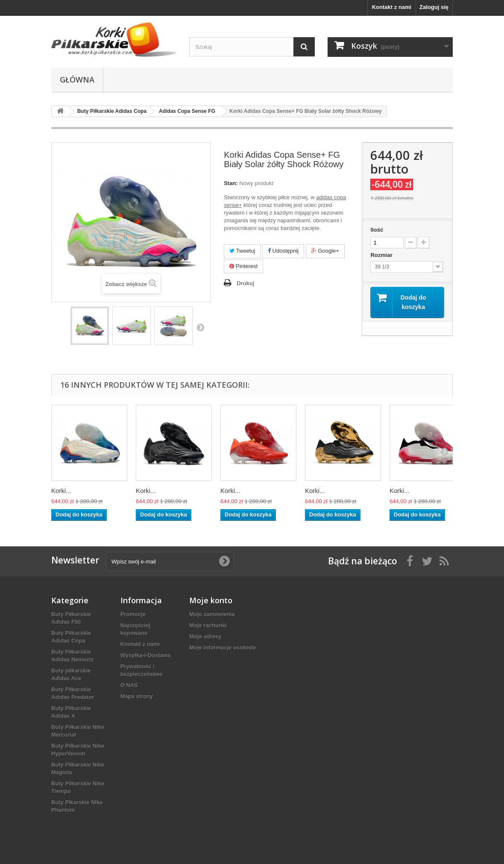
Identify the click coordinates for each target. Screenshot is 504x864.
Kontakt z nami (392, 7)
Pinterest (243, 266)
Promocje (133, 614)
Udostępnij (283, 251)
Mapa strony (137, 696)
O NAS (129, 685)
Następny (200, 327)
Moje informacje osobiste (223, 647)
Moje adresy (205, 636)
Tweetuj (242, 251)
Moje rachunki (208, 625)
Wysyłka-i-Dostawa (146, 655)
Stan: (231, 183)
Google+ (325, 251)
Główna (77, 80)
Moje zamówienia (212, 614)
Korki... (61, 491)
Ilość (377, 230)
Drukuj (245, 283)
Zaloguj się (434, 7)
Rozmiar (382, 255)
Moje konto (211, 600)
